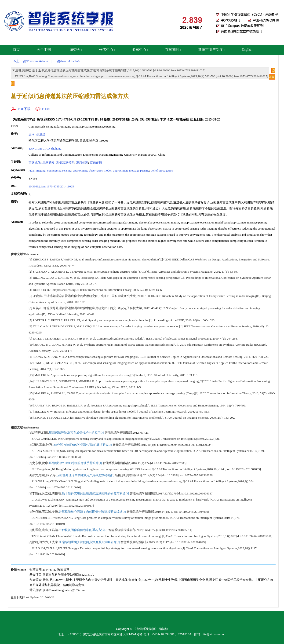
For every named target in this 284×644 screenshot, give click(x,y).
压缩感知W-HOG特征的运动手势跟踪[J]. (76, 463)
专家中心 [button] (140, 50)
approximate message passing (131, 170)
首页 (16, 50)
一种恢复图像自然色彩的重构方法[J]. (84, 530)
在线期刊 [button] (173, 50)
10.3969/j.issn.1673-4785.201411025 (51, 186)
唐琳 (32, 134)
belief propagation (162, 170)
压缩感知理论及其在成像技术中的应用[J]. (77, 433)
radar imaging (37, 170)
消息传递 (82, 163)
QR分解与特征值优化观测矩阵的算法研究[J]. (83, 445)
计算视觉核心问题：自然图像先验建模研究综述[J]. (93, 512)
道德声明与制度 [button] (211, 50)
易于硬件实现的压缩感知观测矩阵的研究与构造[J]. (96, 493)
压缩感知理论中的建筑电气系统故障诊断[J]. (86, 475)
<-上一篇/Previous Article (31, 61)
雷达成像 (35, 163)
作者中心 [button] (107, 50)
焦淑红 (41, 134)
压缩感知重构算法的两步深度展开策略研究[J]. (90, 542)
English (247, 50)
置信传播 (96, 163)
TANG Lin (35, 148)
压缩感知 (48, 163)
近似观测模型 (65, 163)
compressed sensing (59, 170)
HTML (47, 109)
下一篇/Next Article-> (65, 61)
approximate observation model (92, 170)
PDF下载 (24, 109)
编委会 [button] (76, 50)
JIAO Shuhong (52, 148)
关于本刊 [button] (45, 50)
